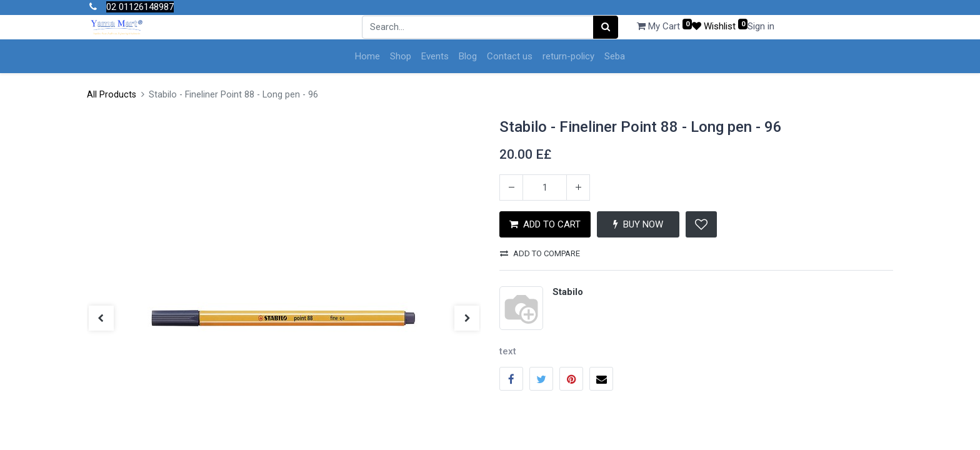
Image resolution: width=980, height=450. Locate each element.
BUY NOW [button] (638, 224)
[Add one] (578, 187)
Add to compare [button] (540, 253)
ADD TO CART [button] (545, 224)
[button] (701, 224)
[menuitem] (367, 57)
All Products (112, 95)
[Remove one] (511, 187)
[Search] (606, 27)
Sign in (761, 26)
